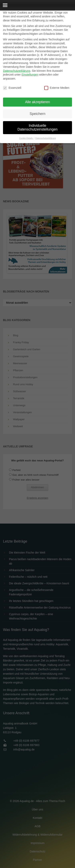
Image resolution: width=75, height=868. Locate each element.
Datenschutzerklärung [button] (46, 138)
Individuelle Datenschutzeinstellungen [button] (37, 128)
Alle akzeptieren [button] (37, 102)
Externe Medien (57, 88)
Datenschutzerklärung (17, 71)
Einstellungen (30, 75)
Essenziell (12, 88)
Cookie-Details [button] (26, 138)
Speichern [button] (37, 114)
